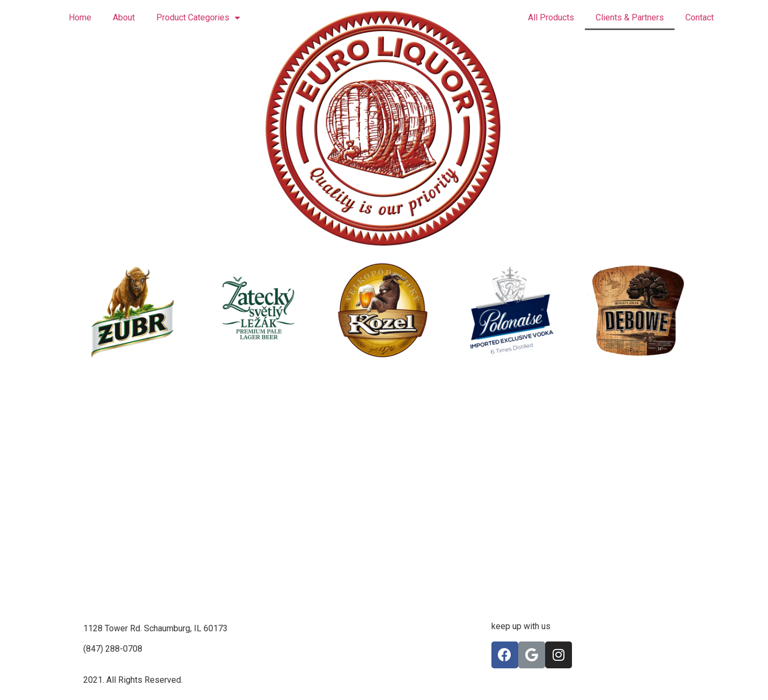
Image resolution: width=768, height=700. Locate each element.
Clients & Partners (630, 17)
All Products (551, 17)
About (124, 17)
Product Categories (198, 18)
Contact (700, 17)
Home (80, 17)
